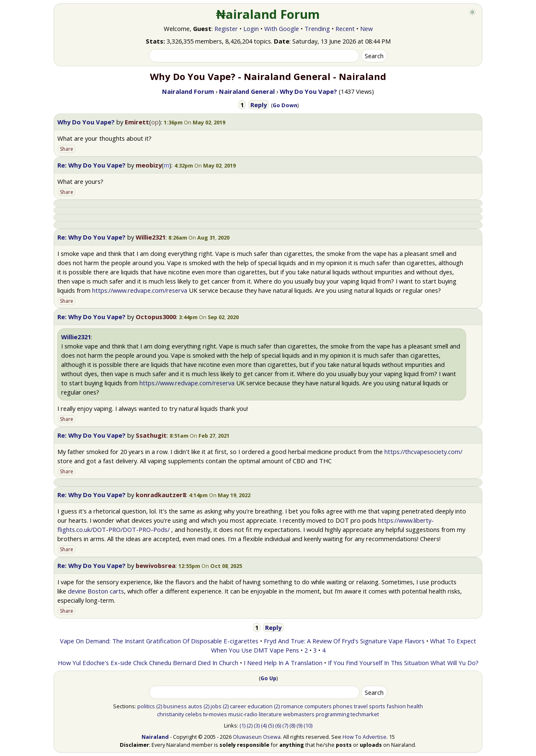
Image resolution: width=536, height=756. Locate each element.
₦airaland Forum (268, 14)
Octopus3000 (156, 317)
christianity (170, 714)
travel (361, 706)
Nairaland (155, 737)
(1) (242, 725)
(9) (299, 725)
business (175, 706)
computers (318, 706)
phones (343, 706)
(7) (285, 725)
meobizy (149, 165)
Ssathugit (151, 435)
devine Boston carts (96, 591)
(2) (159, 706)
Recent (345, 28)
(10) (308, 725)
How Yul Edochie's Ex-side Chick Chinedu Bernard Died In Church (148, 663)
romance (292, 706)
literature (270, 714)
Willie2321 (151, 237)
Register (226, 28)
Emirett (137, 122)
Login (251, 28)
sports (377, 706)
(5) (271, 725)
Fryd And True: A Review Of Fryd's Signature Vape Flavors (344, 641)
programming (332, 714)
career (238, 706)
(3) (257, 725)
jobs (216, 706)
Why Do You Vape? (86, 122)
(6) (278, 725)
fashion (396, 706)
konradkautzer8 (161, 495)
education (260, 706)
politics (146, 706)
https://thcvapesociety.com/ (423, 452)
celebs (193, 714)
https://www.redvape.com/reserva (140, 290)
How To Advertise (365, 737)
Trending (317, 28)
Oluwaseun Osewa (257, 737)
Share (67, 149)
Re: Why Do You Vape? (91, 165)
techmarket (365, 714)
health (415, 706)
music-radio (243, 714)
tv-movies (215, 714)
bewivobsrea (156, 565)
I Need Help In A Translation (283, 663)
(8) (292, 725)
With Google (282, 28)
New (366, 28)
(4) (264, 725)
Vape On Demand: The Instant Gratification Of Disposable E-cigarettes (159, 641)
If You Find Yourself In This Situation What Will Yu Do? (403, 663)
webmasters (299, 714)
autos (195, 706)
